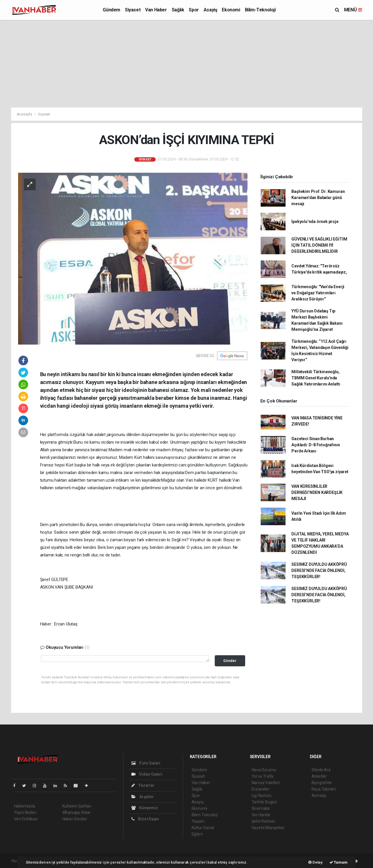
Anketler (319, 776)
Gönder (230, 661)
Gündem (111, 10)
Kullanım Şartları (77, 806)
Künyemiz (145, 808)
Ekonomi (231, 10)
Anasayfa (25, 114)
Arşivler (143, 797)
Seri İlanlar (261, 815)
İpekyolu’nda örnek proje (315, 222)
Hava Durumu (264, 770)
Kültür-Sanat (203, 828)
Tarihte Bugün (264, 802)
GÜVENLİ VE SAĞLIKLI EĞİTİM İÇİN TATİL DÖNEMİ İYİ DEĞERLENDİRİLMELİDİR (319, 245)
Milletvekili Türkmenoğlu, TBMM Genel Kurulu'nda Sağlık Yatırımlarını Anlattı (316, 378)
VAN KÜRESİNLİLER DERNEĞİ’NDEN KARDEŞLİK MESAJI (317, 492)
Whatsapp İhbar (77, 812)
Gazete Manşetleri (268, 828)
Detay (316, 862)
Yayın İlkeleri (25, 812)
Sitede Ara (321, 770)
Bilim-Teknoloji (260, 10)
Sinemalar (261, 808)
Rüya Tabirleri (324, 789)
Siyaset (133, 10)
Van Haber (156, 10)
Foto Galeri (146, 763)
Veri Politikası (26, 819)
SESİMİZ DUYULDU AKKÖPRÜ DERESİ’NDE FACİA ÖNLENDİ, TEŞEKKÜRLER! (319, 570)
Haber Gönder (75, 819)
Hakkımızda (25, 806)
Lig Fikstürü (262, 796)
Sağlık (178, 10)
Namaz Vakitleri (266, 783)
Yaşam (198, 821)
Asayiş (210, 10)
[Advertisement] (187, 64)
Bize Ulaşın (145, 819)
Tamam (338, 862)
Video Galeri (147, 774)
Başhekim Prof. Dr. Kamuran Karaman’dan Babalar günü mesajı (318, 198)
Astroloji (319, 796)
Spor (194, 10)
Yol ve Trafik (263, 776)
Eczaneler (261, 789)
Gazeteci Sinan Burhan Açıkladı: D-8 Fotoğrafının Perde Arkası (316, 445)
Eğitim (197, 834)
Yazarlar (143, 785)
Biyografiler (322, 783)
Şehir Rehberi (264, 821)
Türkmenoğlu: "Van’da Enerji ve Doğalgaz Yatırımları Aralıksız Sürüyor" (318, 293)
